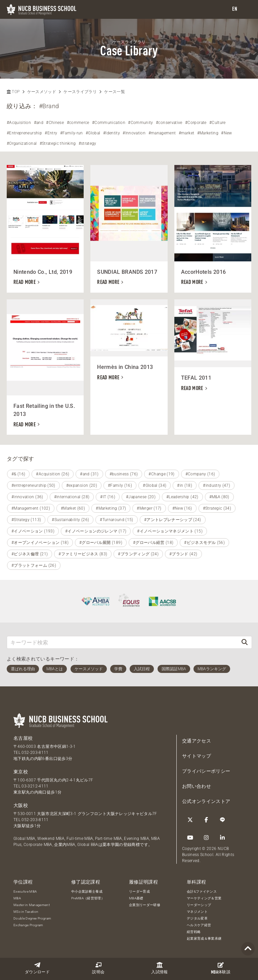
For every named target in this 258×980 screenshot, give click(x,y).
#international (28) (72, 497)
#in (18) (185, 485)
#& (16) (18, 474)
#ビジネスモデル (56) (204, 543)
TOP (13, 92)
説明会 (98, 968)
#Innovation (134, 133)
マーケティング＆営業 (204, 898)
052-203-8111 (35, 753)
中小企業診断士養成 (87, 891)
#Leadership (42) (182, 497)
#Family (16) (120, 485)
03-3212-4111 (35, 786)
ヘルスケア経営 (199, 925)
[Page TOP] (248, 949)
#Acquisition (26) (53, 474)
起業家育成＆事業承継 (204, 939)
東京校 (21, 772)
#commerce (78, 123)
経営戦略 (194, 932)
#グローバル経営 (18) (153, 543)
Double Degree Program (32, 918)
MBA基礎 (136, 898)
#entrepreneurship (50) (33, 485)
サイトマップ (197, 756)
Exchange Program (28, 925)
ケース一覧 (115, 92)
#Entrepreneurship (24, 133)
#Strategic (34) (217, 508)
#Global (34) (155, 485)
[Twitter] (190, 820)
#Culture (218, 123)
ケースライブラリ (80, 92)
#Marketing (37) (111, 508)
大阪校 (21, 805)
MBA (17, 898)
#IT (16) (108, 497)
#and (39, 123)
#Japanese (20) (141, 497)
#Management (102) (31, 508)
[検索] (245, 642)
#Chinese (55, 123)
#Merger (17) (149, 508)
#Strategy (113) (26, 520)
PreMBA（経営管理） (88, 898)
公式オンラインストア (206, 801)
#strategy (88, 143)
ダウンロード (37, 968)
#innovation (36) (27, 497)
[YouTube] (190, 838)
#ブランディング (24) (138, 554)
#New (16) (182, 508)
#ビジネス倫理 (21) (30, 554)
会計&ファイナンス (202, 891)
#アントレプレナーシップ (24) (173, 520)
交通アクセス (197, 741)
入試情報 (159, 968)
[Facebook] (206, 820)
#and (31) (89, 474)
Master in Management (32, 905)
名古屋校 (23, 738)
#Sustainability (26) (70, 520)
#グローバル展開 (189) (101, 543)
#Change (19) (161, 474)
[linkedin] (222, 838)
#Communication (109, 123)
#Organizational (22, 143)
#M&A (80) (219, 497)
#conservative (169, 123)
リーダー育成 (139, 891)
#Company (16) (200, 474)
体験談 (221, 968)
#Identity (112, 133)
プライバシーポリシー (206, 771)
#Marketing (208, 133)
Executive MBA (25, 891)
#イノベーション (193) (33, 531)
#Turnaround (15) (117, 520)
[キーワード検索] (122, 642)
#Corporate (196, 123)
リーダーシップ (199, 905)
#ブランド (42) (183, 554)
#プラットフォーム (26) (34, 565)
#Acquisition (19, 123)
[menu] (246, 10)
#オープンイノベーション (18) (40, 543)
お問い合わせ (197, 786)
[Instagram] (206, 838)
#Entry (51, 133)
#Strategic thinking (58, 143)
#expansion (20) (82, 485)
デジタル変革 (197, 918)
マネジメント (197, 912)
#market (186, 133)
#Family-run (72, 133)
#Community (141, 123)
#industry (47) (217, 485)
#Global (93, 133)
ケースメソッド (42, 92)
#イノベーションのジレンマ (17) (96, 531)
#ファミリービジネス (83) (83, 554)
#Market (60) (73, 508)
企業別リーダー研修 (145, 905)
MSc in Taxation (26, 912)
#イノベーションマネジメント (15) (170, 531)
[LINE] (222, 820)
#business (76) (124, 474)
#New (226, 133)
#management (162, 133)
